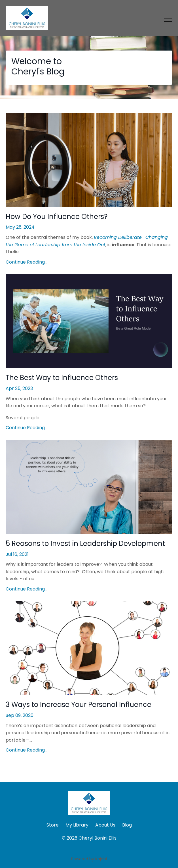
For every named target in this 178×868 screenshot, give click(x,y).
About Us (105, 825)
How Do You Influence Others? (57, 217)
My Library (77, 825)
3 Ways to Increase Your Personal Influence (79, 705)
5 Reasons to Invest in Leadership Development (85, 544)
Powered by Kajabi (89, 859)
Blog (127, 825)
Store (53, 825)
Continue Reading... (27, 262)
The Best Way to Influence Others (62, 378)
